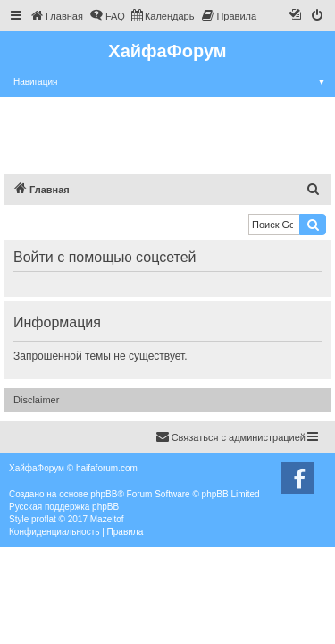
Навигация (174, 82)
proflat (44, 519)
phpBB (104, 494)
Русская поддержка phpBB (64, 507)
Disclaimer (36, 400)
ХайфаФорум (167, 51)
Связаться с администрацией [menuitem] (230, 436)
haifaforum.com (107, 468)
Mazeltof (107, 519)
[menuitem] (56, 16)
